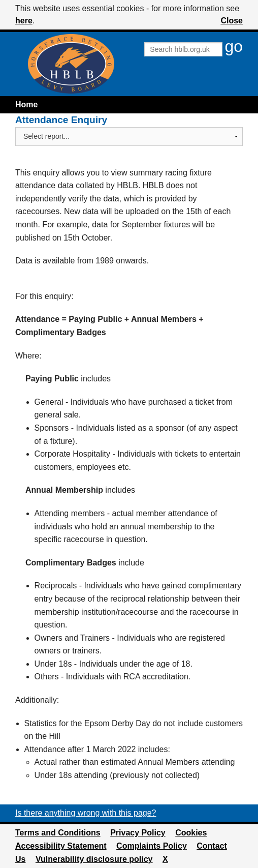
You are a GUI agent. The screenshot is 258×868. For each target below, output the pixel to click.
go (234, 46)
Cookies (191, 833)
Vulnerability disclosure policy (94, 859)
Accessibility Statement (61, 846)
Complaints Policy (152, 846)
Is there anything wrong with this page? (86, 813)
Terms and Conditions (58, 833)
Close (232, 21)
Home (26, 104)
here (24, 21)
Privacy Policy (138, 833)
